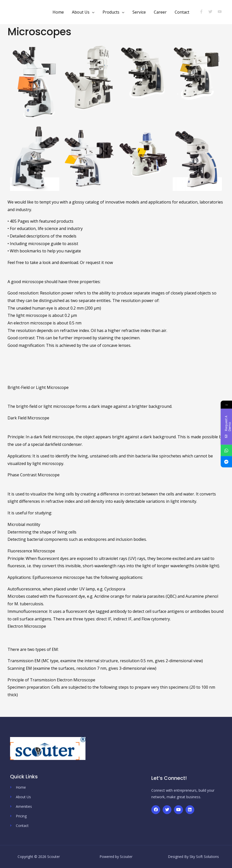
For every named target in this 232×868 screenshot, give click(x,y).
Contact (182, 12)
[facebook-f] (203, 12)
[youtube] (220, 12)
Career (160, 12)
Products (111, 12)
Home (58, 12)
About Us (81, 12)
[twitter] (213, 12)
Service (139, 12)
